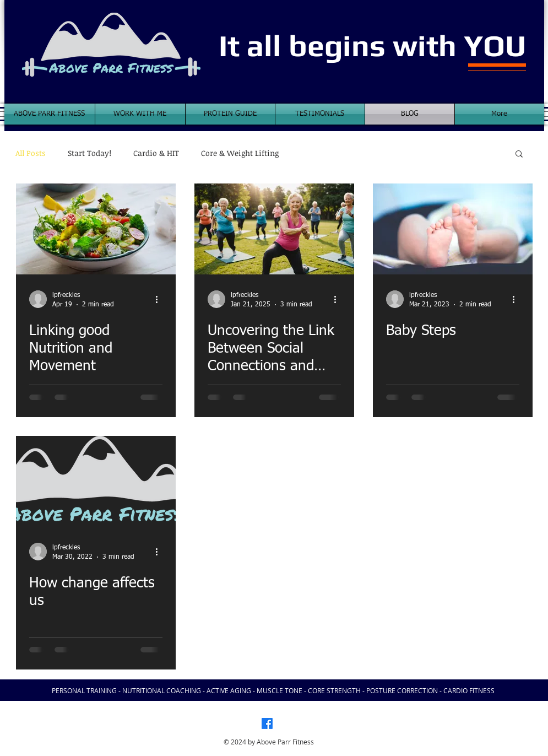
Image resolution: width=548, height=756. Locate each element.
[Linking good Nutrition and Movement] (96, 229)
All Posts (31, 153)
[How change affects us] (96, 481)
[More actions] (161, 299)
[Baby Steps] (453, 229)
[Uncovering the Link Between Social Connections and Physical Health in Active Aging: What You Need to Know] (274, 229)
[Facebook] (267, 723)
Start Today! (89, 153)
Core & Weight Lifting (240, 153)
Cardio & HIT (156, 153)
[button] (519, 155)
